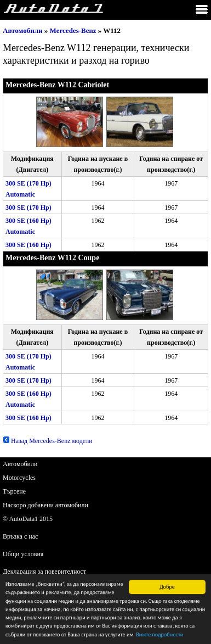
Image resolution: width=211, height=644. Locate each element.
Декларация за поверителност (44, 572)
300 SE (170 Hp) (28, 208)
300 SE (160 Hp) (28, 245)
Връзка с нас (20, 536)
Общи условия (23, 554)
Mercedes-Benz (73, 30)
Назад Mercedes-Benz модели (48, 441)
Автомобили (23, 30)
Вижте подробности (159, 636)
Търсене (14, 491)
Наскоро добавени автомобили (45, 505)
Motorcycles (19, 478)
